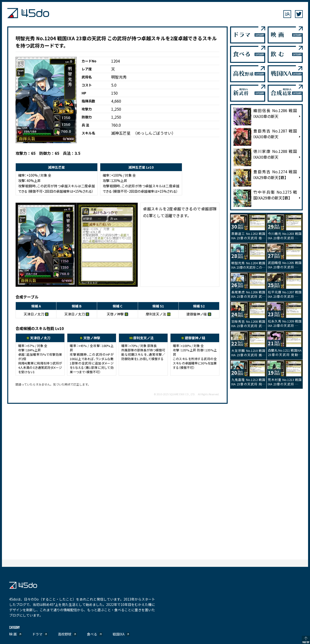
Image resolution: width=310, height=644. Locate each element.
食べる (92, 634)
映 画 (13, 634)
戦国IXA (119, 634)
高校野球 (65, 634)
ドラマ (37, 634)
